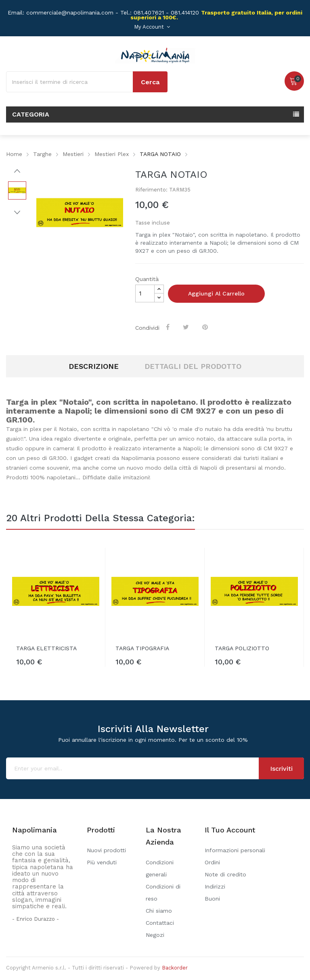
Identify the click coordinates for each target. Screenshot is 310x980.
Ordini (212, 862)
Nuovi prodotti (106, 850)
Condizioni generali (160, 868)
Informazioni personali (235, 850)
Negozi (155, 935)
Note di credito (225, 874)
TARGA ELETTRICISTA (46, 648)
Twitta (187, 327)
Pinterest (206, 327)
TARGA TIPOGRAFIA (142, 648)
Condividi (169, 327)
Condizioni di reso (163, 893)
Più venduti (102, 862)
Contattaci (160, 923)
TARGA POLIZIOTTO (242, 648)
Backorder (175, 968)
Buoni (212, 899)
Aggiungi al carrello (216, 293)
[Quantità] (145, 293)
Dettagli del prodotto (193, 366)
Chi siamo (159, 911)
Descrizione (94, 366)
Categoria (31, 114)
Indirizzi (215, 886)
